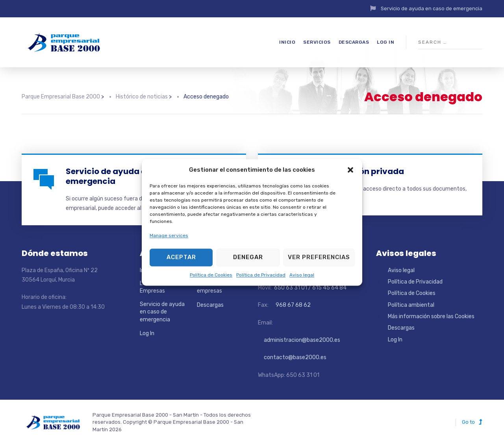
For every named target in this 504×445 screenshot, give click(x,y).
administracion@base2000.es (299, 340)
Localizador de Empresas (158, 287)
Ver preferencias (319, 258)
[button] (350, 170)
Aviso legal (302, 275)
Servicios (317, 42)
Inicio (287, 42)
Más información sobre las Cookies (431, 316)
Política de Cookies (211, 275)
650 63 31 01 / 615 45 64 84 (310, 288)
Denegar (248, 258)
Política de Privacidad (261, 275)
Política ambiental (411, 305)
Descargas (354, 42)
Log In (385, 42)
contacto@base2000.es (292, 357)
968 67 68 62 (293, 305)
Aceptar (181, 258)
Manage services (169, 236)
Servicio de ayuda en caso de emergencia (432, 8)
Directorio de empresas (213, 287)
